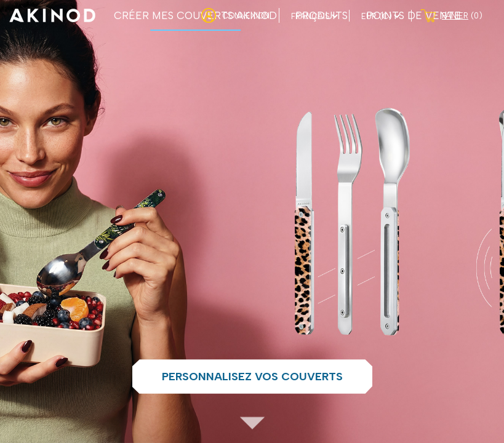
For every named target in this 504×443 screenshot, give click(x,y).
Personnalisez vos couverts (252, 377)
